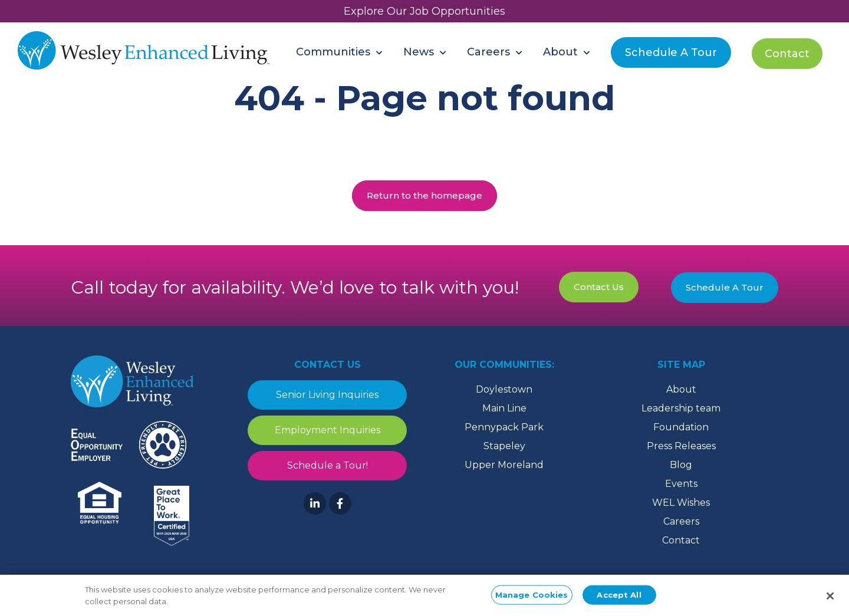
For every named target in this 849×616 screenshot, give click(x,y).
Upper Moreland (504, 465)
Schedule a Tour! (328, 465)
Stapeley (504, 446)
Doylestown (504, 389)
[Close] (830, 599)
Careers (681, 521)
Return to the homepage (424, 195)
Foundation (681, 427)
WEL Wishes (681, 503)
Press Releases (681, 446)
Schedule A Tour (725, 287)
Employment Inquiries (328, 430)
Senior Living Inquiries (327, 395)
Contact (681, 540)
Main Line (504, 408)
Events (681, 484)
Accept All (619, 597)
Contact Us (599, 287)
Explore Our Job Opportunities (424, 11)
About (681, 389)
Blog (681, 465)
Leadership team (681, 408)
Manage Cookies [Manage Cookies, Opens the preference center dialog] (532, 597)
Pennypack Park (504, 427)
